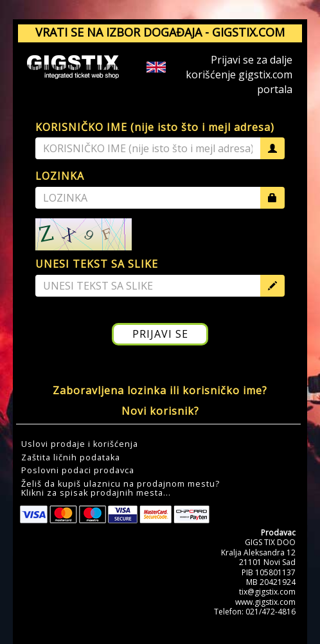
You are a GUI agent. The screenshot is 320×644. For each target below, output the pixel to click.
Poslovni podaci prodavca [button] (78, 471)
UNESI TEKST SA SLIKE (97, 264)
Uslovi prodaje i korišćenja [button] (80, 444)
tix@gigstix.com (267, 592)
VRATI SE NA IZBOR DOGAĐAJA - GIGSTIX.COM (160, 32)
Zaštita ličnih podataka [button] (71, 458)
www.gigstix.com (265, 602)
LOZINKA (60, 176)
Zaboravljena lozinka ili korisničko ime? (160, 390)
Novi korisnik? (160, 411)
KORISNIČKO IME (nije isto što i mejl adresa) (155, 127)
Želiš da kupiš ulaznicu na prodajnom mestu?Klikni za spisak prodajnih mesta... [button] (120, 489)
